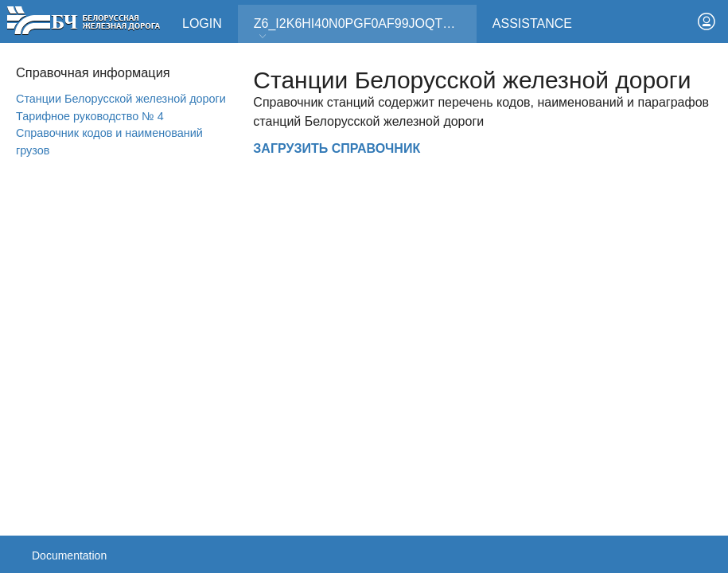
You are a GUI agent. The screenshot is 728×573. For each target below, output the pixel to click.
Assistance (532, 23)
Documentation (69, 555)
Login (202, 23)
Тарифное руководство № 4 (90, 116)
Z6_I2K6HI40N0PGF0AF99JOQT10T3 (363, 29)
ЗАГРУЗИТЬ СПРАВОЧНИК (337, 148)
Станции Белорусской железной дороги (121, 99)
